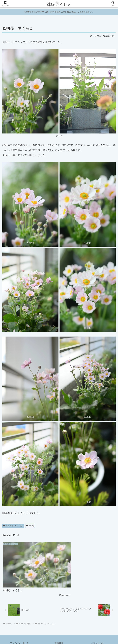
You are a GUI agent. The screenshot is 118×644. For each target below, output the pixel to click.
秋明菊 (30, 526)
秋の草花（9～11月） (13, 526)
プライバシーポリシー (20, 635)
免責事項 (59, 635)
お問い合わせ (98, 635)
